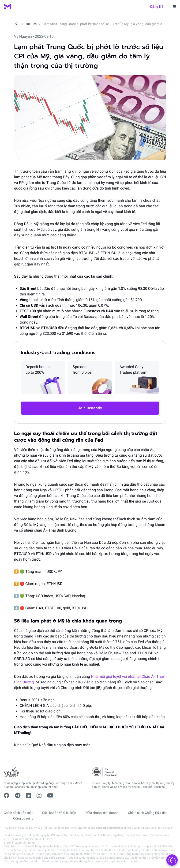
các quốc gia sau (54, 858)
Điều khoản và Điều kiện (59, 813)
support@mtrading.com (111, 828)
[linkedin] (28, 796)
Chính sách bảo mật (18, 813)
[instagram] (39, 796)
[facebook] (7, 796)
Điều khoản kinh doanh (102, 813)
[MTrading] (7, 7)
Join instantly (90, 408)
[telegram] (18, 796)
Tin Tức (31, 24)
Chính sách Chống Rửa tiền (148, 813)
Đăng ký (157, 7)
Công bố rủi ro (23, 818)
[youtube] (50, 796)
